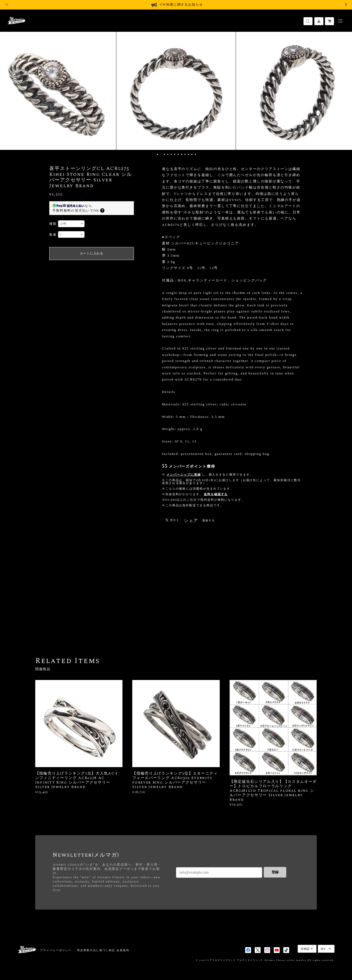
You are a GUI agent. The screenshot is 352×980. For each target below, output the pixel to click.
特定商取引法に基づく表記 (96, 950)
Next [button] (344, 90)
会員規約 (123, 950)
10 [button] (188, 154)
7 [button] (178, 154)
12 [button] (195, 154)
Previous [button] (8, 90)
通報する (209, 520)
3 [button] (164, 154)
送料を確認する (216, 494)
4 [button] (168, 154)
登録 (275, 872)
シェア (191, 521)
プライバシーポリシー (56, 950)
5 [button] (171, 154)
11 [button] (192, 154)
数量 (53, 235)
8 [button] (182, 154)
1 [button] (157, 154)
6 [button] (175, 154)
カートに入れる (92, 253)
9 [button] (185, 154)
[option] (176, 90)
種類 (53, 224)
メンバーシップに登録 (184, 475)
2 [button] (161, 154)
